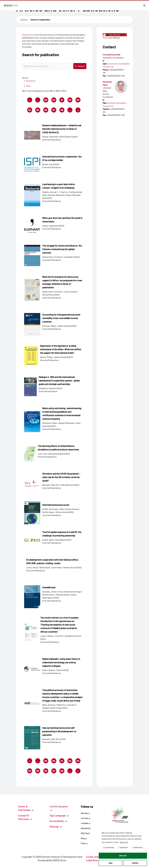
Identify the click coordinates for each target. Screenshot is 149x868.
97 (55, 110)
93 (79, 100)
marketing (137, 847)
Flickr (84, 843)
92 (70, 100)
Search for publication (40, 20)
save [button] (111, 863)
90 (54, 100)
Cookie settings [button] (96, 857)
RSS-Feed (85, 833)
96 (46, 110)
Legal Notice (94, 860)
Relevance (31, 81)
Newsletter (86, 828)
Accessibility (58, 821)
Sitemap (56, 826)
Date (28, 86)
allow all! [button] (123, 856)
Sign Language (59, 815)
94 (30, 110)
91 (63, 100)
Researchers (28, 35)
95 (38, 110)
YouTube (86, 818)
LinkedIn (86, 823)
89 (46, 100)
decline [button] (135, 863)
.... (70, 110)
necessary (109, 847)
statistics (123, 847)
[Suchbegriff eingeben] (47, 66)
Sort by (25, 78)
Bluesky (85, 813)
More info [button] (124, 842)
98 (62, 110)
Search (80, 66)
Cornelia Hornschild (111, 55)
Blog (84, 838)
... (38, 100)
